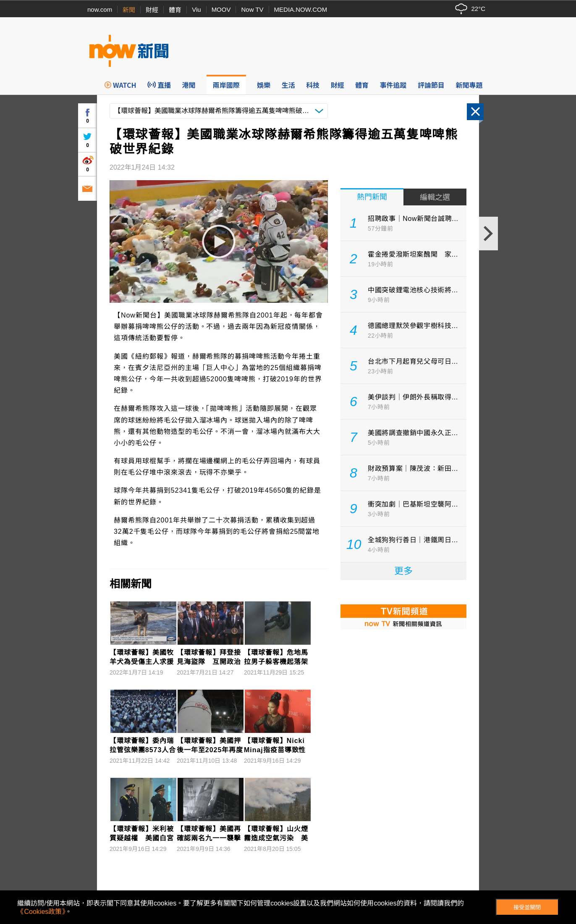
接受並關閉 (527, 907)
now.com (100, 9)
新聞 (129, 10)
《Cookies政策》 (41, 912)
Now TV (252, 9)
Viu (196, 9)
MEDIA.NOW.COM (301, 9)
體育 (175, 10)
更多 (403, 571)
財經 (152, 10)
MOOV (221, 9)
